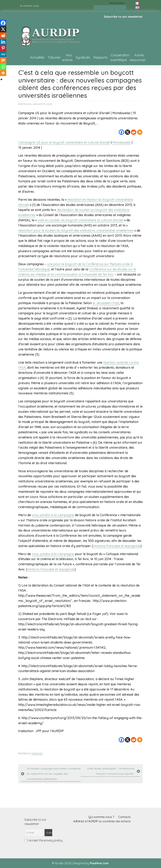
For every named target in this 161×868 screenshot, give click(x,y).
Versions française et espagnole (117, 546)
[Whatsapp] (3, 67)
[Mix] (3, 60)
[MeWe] (3, 54)
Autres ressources (137, 58)
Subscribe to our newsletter (123, 17)
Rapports (100, 57)
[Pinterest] (3, 48)
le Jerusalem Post (106, 303)
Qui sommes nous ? (101, 817)
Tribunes (54, 57)
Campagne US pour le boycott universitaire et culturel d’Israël (64, 142)
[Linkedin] (3, 42)
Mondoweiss (122, 142)
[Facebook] (121, 132)
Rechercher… (118, 3)
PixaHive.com (99, 863)
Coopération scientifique (120, 58)
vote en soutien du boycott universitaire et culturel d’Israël (80, 220)
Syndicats (83, 57)
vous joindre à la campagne (53, 515)
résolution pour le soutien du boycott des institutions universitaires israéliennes (76, 230)
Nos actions (67, 58)
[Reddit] (134, 132)
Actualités (37, 57)
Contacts (124, 817)
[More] (140, 132)
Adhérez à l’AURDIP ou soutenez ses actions (102, 821)
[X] (128, 132)
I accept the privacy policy (43, 840)
